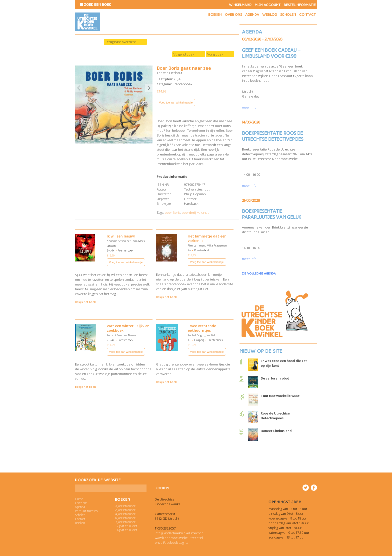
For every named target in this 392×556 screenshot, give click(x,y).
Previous (79, 88)
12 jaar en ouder (126, 526)
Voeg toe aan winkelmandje (176, 102)
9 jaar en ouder (125, 522)
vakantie (203, 212)
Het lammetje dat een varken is (207, 238)
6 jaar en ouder (125, 518)
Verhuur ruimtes (86, 511)
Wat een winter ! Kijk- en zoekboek (128, 328)
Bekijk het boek (85, 302)
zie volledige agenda (259, 273)
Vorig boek (215, 54)
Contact (307, 15)
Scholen (288, 15)
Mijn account (268, 5)
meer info (249, 107)
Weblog (270, 15)
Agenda (252, 15)
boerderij (189, 212)
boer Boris (172, 212)
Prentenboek (182, 84)
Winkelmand (240, 5)
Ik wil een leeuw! (121, 236)
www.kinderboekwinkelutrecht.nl (179, 538)
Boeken (215, 15)
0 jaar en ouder (125, 506)
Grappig (199, 340)
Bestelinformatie (300, 5)
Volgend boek (184, 54)
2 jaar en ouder (125, 510)
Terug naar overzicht (120, 42)
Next (149, 88)
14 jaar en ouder (126, 530)
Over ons (233, 15)
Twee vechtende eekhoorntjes (202, 328)
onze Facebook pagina (171, 542)
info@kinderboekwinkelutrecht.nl (179, 533)
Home (79, 499)
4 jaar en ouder (125, 514)
